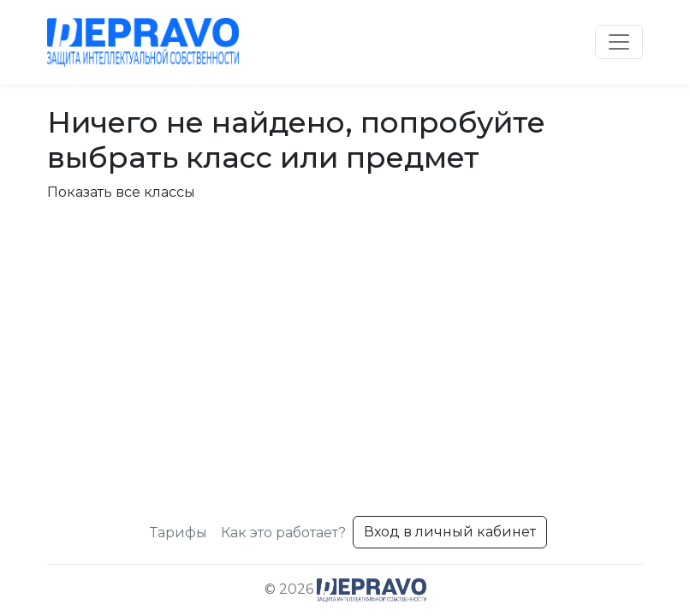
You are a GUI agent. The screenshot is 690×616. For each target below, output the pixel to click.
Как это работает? (283, 533)
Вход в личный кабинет (450, 532)
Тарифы (178, 533)
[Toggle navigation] (619, 42)
